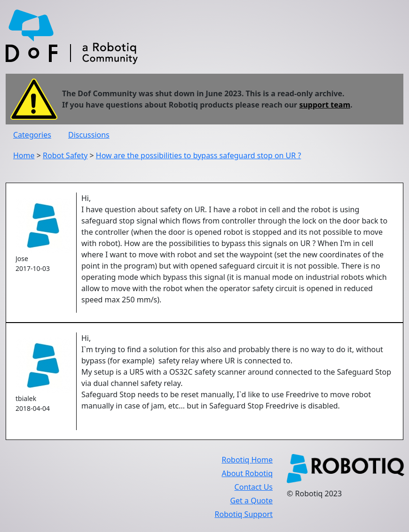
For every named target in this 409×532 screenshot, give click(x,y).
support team (325, 105)
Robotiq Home (247, 460)
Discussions (89, 135)
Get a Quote (251, 501)
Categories (32, 135)
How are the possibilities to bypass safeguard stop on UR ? (199, 155)
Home (24, 155)
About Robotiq (247, 473)
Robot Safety (65, 155)
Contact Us (254, 487)
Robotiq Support (244, 514)
